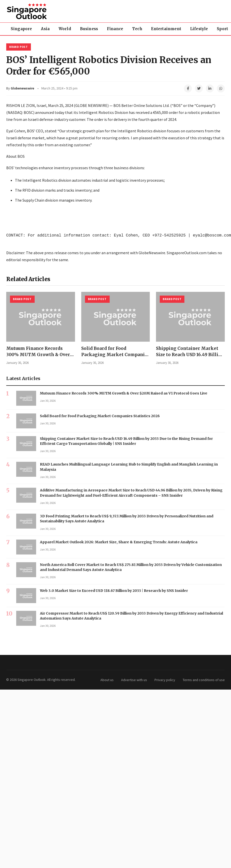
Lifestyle (200, 29)
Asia (45, 29)
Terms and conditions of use (204, 680)
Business (89, 29)
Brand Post (19, 47)
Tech (138, 29)
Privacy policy (165, 680)
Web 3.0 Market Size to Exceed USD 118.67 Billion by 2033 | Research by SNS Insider (114, 591)
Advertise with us (134, 680)
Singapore (21, 29)
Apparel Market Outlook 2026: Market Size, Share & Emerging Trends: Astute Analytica (119, 542)
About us (107, 680)
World (65, 29)
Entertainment (167, 29)
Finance (115, 29)
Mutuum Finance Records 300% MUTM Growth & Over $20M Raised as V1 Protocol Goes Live (124, 393)
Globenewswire (22, 88)
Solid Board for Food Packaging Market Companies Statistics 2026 (115, 355)
